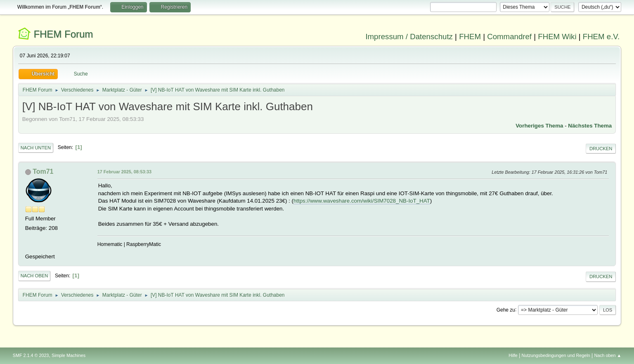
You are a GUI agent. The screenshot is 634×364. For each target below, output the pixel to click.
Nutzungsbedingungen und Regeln (556, 355)
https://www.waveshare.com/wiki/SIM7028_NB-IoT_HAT (362, 201)
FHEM (470, 37)
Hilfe (513, 355)
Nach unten (36, 148)
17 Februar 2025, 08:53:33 (124, 172)
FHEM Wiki (557, 37)
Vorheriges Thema (539, 126)
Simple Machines (69, 355)
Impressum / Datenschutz (409, 37)
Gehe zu (506, 310)
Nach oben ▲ (608, 355)
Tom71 (43, 171)
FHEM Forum (63, 34)
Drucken (601, 149)
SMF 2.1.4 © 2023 (31, 355)
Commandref (509, 37)
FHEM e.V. (601, 37)
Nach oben (34, 276)
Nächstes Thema (590, 126)
